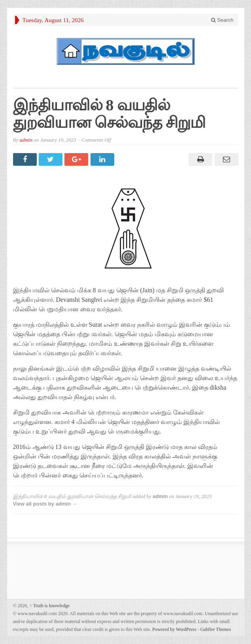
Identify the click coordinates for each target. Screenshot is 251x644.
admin (26, 140)
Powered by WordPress (174, 629)
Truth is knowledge (50, 606)
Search (222, 20)
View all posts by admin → (45, 504)
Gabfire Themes (216, 629)
